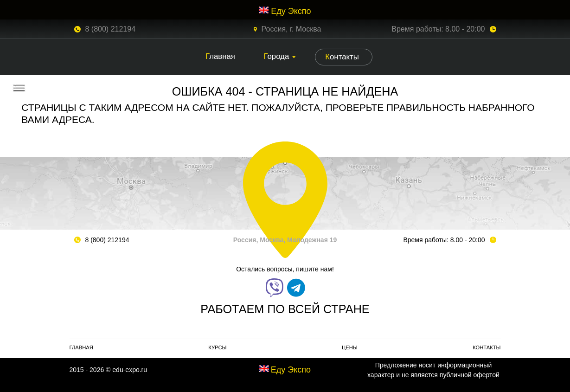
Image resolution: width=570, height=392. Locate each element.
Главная (220, 56)
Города (277, 56)
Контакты (342, 57)
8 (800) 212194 (111, 29)
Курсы (217, 347)
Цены (350, 347)
